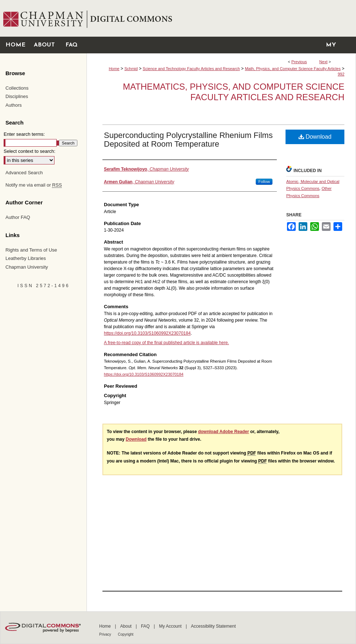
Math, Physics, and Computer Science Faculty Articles (293, 69)
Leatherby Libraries (26, 258)
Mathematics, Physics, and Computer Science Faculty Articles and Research (234, 92)
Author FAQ (18, 217)
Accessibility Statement (213, 626)
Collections (17, 88)
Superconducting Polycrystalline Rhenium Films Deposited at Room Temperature (188, 140)
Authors (14, 105)
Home (114, 69)
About (127, 626)
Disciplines (17, 96)
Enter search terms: (24, 134)
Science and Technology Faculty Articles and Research (191, 69)
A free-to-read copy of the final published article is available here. (166, 343)
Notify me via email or (34, 185)
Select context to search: (29, 151)
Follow (264, 182)
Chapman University (27, 267)
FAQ (146, 626)
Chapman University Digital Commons (221, 18)
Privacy (106, 634)
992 (341, 74)
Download (315, 137)
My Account (171, 626)
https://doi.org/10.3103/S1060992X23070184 (147, 333)
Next (323, 62)
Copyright (126, 634)
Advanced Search (24, 173)
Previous (299, 62)
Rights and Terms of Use (31, 250)
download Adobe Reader (223, 432)
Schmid (131, 69)
